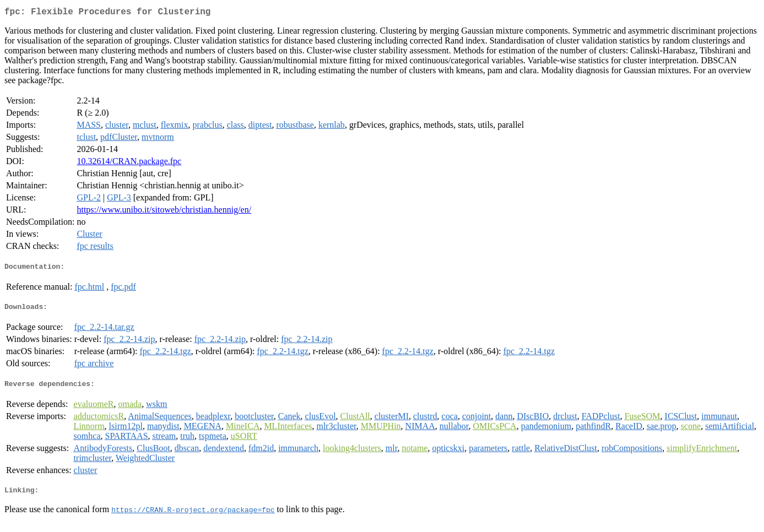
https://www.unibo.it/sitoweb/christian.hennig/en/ (164, 212)
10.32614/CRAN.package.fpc (129, 163)
